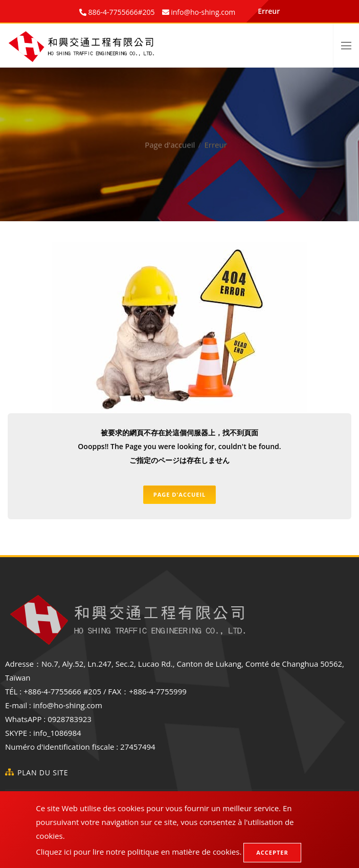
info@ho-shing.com (68, 705)
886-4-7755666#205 (121, 12)
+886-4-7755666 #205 (62, 691)
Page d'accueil (170, 136)
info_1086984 (57, 733)
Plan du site (43, 772)
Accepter (272, 852)
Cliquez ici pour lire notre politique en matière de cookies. (139, 852)
